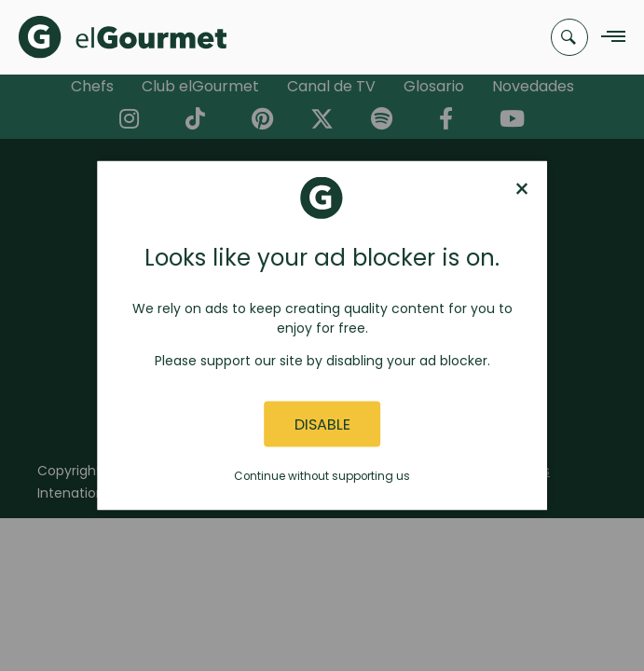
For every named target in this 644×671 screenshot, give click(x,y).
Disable (322, 424)
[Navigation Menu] (608, 38)
